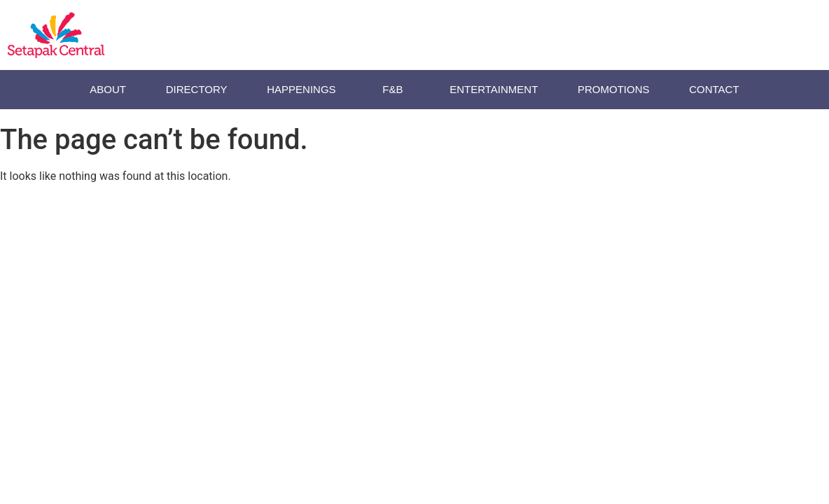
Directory (197, 89)
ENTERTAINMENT (494, 89)
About (108, 89)
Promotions (614, 89)
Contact (714, 89)
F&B (396, 90)
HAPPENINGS (305, 90)
